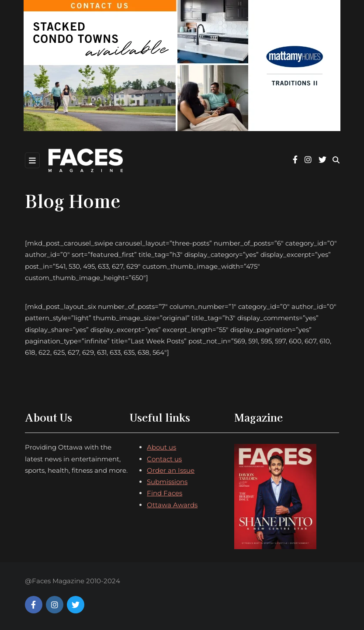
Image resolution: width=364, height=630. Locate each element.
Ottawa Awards (172, 505)
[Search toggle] (336, 160)
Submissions (167, 482)
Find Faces (165, 493)
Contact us (164, 459)
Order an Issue (171, 470)
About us (161, 447)
